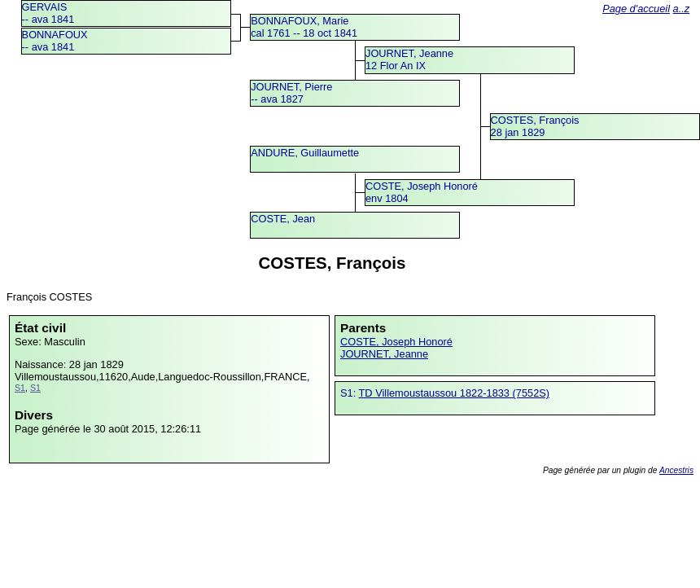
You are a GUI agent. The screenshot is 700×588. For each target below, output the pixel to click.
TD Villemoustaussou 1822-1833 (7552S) (455, 393)
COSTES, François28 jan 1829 (535, 126)
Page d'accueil (636, 9)
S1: (350, 393)
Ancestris (676, 470)
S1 (20, 388)
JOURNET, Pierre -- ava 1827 (291, 93)
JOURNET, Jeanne (384, 354)
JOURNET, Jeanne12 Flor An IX (409, 59)
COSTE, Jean (283, 219)
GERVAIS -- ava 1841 (48, 13)
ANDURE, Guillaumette (305, 153)
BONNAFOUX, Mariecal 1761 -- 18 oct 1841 (304, 27)
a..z (682, 9)
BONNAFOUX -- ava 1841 (55, 41)
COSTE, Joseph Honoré (396, 342)
